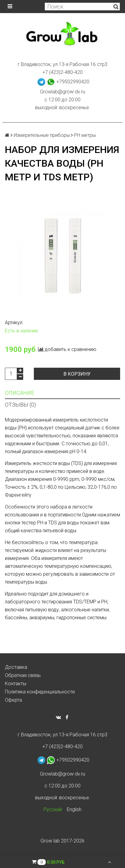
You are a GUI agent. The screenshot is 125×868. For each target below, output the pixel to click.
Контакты (16, 684)
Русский (53, 809)
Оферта (13, 700)
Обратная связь (23, 675)
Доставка (16, 667)
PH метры (85, 135)
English (74, 809)
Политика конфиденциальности (40, 692)
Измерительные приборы (42, 135)
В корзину (77, 374)
